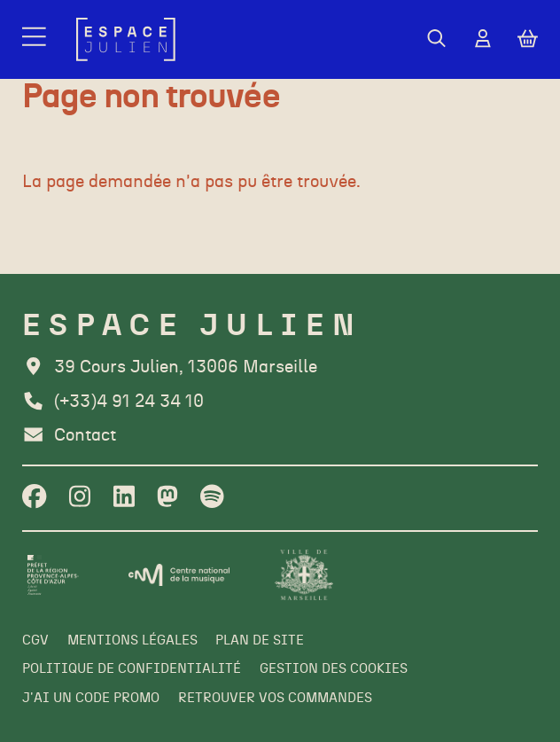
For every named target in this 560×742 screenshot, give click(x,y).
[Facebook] (34, 498)
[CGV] (35, 641)
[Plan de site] (260, 641)
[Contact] (69, 436)
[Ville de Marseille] (304, 575)
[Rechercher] (436, 40)
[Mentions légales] (132, 641)
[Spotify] (212, 498)
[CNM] (179, 574)
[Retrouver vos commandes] (275, 699)
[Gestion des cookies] (334, 669)
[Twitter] (167, 498)
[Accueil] (126, 39)
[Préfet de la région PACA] (53, 575)
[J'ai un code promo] (91, 699)
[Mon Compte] (483, 40)
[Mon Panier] (528, 39)
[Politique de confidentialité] (132, 669)
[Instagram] (80, 498)
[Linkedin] (124, 498)
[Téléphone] (113, 402)
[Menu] (35, 40)
